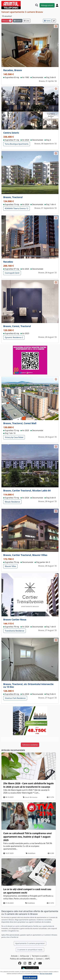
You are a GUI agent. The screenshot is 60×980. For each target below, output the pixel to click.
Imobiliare (31, 853)
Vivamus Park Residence (15, 698)
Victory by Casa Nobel (14, 437)
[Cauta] (37, 5)
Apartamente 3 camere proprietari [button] (30, 943)
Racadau (8, 262)
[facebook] (20, 963)
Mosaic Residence (12, 502)
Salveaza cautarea (30, 745)
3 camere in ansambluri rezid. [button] (30, 950)
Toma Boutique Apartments (17, 144)
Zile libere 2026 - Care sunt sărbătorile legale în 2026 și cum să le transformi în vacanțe (29, 785)
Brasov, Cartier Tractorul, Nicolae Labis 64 (27, 491)
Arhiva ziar (25, 956)
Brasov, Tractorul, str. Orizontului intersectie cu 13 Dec (28, 685)
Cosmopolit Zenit (12, 273)
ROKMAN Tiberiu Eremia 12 (17, 208)
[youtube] (40, 963)
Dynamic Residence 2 (14, 337)
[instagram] (25, 963)
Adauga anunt (47, 5)
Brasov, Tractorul (13, 197)
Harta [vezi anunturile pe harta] (47, 21)
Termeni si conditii (40, 956)
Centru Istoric (11, 133)
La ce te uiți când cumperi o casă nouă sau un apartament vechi (27, 891)
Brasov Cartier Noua (15, 619)
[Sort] (54, 21)
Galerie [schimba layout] (18, 21)
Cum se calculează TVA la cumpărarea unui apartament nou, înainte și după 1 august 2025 (27, 837)
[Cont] (57, 5)
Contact (39, 959)
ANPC (48, 959)
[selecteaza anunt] (56, 26)
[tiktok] (35, 963)
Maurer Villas (10, 566)
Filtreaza (7, 21)
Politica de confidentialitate (22, 959)
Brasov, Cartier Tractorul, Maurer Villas (25, 555)
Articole (14, 956)
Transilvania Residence (15, 631)
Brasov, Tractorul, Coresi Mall (20, 423)
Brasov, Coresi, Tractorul (17, 326)
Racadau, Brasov (13, 70)
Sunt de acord (30, 977)
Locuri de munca (30, 797)
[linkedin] (30, 963)
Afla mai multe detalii (46, 973)
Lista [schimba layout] (27, 21)
